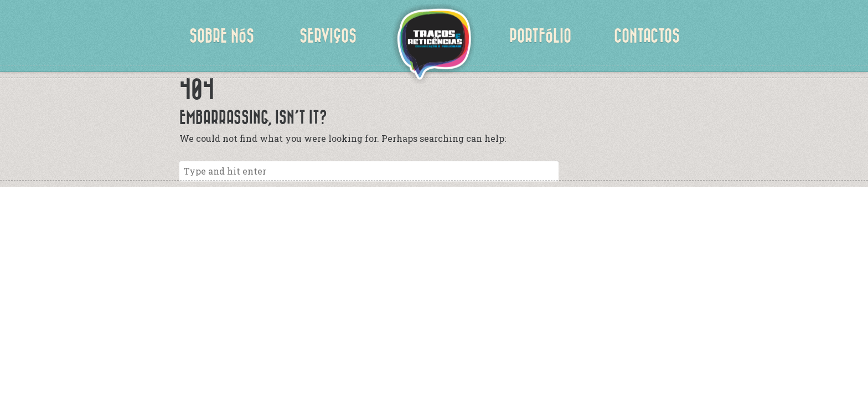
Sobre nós (222, 36)
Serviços (328, 36)
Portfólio (540, 36)
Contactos (647, 36)
